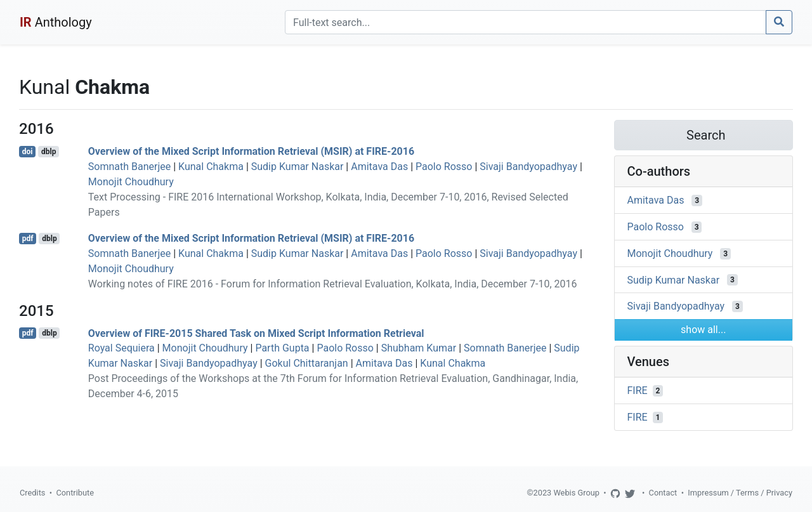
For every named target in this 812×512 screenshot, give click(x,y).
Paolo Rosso (444, 167)
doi (28, 152)
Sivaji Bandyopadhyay (528, 167)
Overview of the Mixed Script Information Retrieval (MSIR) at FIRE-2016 (251, 151)
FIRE (638, 391)
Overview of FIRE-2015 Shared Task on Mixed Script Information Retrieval (256, 333)
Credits (32, 493)
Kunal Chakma (211, 167)
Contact (663, 493)
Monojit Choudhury (131, 182)
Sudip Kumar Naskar (298, 167)
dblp (49, 152)
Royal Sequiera (121, 348)
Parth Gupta (282, 348)
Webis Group (576, 493)
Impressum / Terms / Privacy (740, 493)
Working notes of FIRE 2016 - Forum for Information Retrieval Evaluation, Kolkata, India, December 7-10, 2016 (333, 284)
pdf (28, 239)
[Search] (526, 22)
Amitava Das (379, 167)
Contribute (75, 493)
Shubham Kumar (419, 348)
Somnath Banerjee (129, 167)
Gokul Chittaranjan (307, 363)
